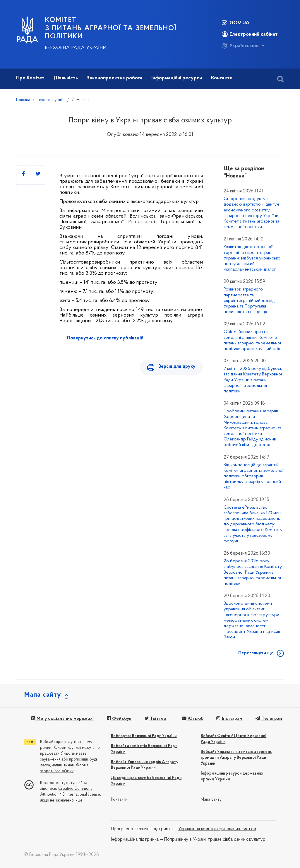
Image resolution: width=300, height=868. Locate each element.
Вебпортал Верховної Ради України (144, 736)
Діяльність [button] (66, 78)
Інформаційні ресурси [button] (177, 78)
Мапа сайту (211, 800)
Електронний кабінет (250, 34)
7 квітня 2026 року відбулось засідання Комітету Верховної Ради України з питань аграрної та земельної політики (253, 380)
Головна (23, 100)
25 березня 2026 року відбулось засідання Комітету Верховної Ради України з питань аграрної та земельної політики (253, 572)
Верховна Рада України (76, 48)
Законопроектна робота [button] (115, 78)
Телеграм (268, 719)
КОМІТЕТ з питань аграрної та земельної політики (111, 28)
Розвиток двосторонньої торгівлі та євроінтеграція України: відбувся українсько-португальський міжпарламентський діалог (253, 258)
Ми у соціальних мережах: (62, 719)
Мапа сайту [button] (43, 695)
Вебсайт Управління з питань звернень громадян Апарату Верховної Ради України (236, 758)
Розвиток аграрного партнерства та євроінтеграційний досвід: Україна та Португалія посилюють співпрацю (250, 301)
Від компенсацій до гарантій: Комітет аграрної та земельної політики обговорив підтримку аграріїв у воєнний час (254, 476)
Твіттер (155, 719)
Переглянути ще (256, 653)
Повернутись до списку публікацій (105, 338)
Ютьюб (192, 719)
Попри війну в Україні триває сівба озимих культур (215, 840)
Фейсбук (119, 719)
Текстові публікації (53, 100)
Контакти (119, 800)
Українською (240, 46)
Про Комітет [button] (30, 78)
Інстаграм (229, 719)
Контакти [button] (222, 78)
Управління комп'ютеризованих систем (217, 829)
